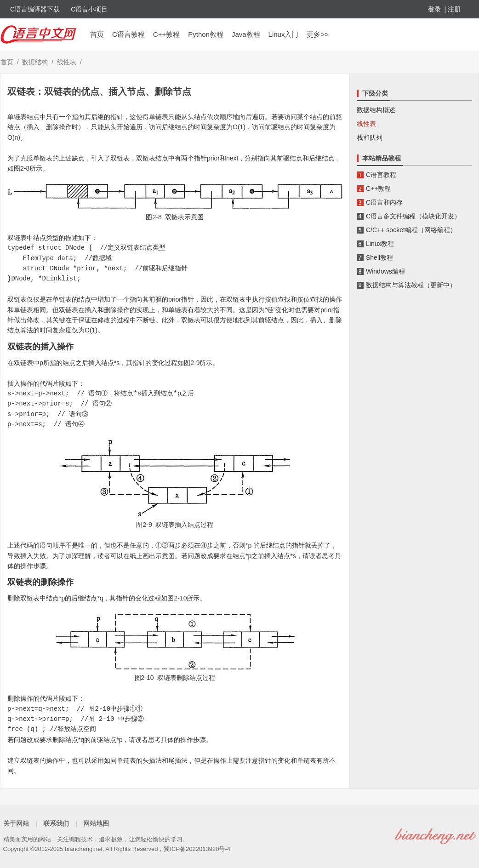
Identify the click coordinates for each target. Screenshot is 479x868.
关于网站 (16, 823)
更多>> (318, 34)
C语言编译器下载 (35, 9)
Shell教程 (379, 257)
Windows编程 (385, 271)
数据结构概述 (376, 110)
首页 (97, 34)
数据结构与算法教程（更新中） (411, 285)
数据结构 (35, 62)
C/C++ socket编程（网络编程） (411, 230)
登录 (434, 9)
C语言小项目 (89, 9)
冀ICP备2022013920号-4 (197, 849)
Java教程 (246, 34)
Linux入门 (284, 34)
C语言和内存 (384, 202)
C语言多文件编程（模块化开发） (413, 216)
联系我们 (56, 823)
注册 (454, 9)
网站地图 (96, 823)
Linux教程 (380, 244)
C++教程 (166, 34)
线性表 (67, 62)
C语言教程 (128, 34)
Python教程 (206, 34)
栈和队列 (370, 137)
